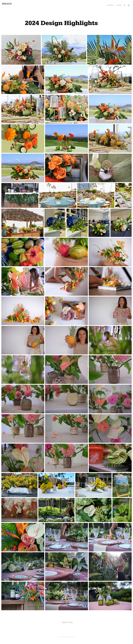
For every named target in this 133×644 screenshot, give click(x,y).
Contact (111, 5)
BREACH (7, 4)
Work (119, 5)
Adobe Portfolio (70, 637)
